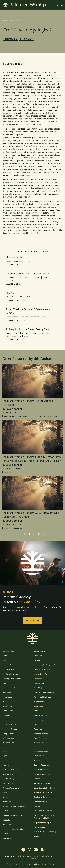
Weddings (38, 729)
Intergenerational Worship (13, 829)
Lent (28, 297)
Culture (5, 797)
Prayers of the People (42, 823)
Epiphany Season (9, 669)
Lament (37, 779)
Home (6, 21)
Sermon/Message (41, 802)
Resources (16, 21)
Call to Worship (40, 756)
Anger (9, 333)
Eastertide (6, 715)
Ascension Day (8, 720)
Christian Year (8, 774)
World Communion (41, 738)
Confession (11, 39)
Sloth (27, 336)
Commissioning (8, 783)
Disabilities (7, 802)
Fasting (10, 297)
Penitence (35, 317)
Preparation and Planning (44, 692)
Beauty (5, 760)
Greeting (37, 760)
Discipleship (19, 261)
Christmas (6, 660)
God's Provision (10, 416)
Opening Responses (42, 765)
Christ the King (8, 743)
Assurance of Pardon (42, 783)
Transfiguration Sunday (12, 679)
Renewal (45, 317)
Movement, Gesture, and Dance (46, 665)
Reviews (37, 711)
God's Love (35, 278)
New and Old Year (41, 674)
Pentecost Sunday (10, 724)
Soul (28, 261)
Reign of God (18, 528)
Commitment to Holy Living (44, 788)
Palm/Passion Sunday (11, 697)
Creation (6, 792)
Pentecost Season (10, 729)
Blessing (6, 765)
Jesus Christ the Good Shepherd (32, 416)
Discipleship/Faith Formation (13, 806)
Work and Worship (41, 734)
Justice (25, 317)
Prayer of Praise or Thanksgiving (47, 832)
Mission (10, 280)
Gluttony (26, 333)
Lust (42, 333)
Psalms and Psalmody (42, 697)
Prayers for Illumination (43, 792)
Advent (5, 656)
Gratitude (6, 820)
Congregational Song (11, 788)
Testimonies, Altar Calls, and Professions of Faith (45, 817)
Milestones (38, 656)
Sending (37, 836)
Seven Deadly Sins (14, 336)
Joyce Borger (15, 64)
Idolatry (20, 297)
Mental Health (39, 651)
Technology (38, 720)
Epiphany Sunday (9, 665)
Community (11, 278)
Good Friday (7, 706)
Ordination (38, 679)
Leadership (7, 838)
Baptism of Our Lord (10, 674)
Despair (7, 528)
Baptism (37, 806)
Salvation (8, 472)
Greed (35, 333)
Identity (46, 278)
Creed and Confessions (43, 811)
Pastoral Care (39, 683)
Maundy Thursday (10, 701)
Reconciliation (39, 701)
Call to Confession (41, 770)
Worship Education (41, 743)
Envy (17, 333)
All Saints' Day (8, 738)
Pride (49, 333)
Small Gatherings (40, 715)
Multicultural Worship (42, 669)
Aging (5, 756)
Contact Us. (54, 864)
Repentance (26, 39)
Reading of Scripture (42, 797)
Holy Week (7, 692)
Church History (8, 779)
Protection (52, 416)
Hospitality (7, 825)
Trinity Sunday (8, 734)
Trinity (36, 724)
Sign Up (33, 620)
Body (9, 261)
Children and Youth (10, 770)
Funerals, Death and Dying (13, 815)
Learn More (15, 265)
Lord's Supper (39, 827)
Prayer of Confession (42, 774)
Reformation (38, 706)
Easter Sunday (8, 711)
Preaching (38, 688)
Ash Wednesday (13, 317)
